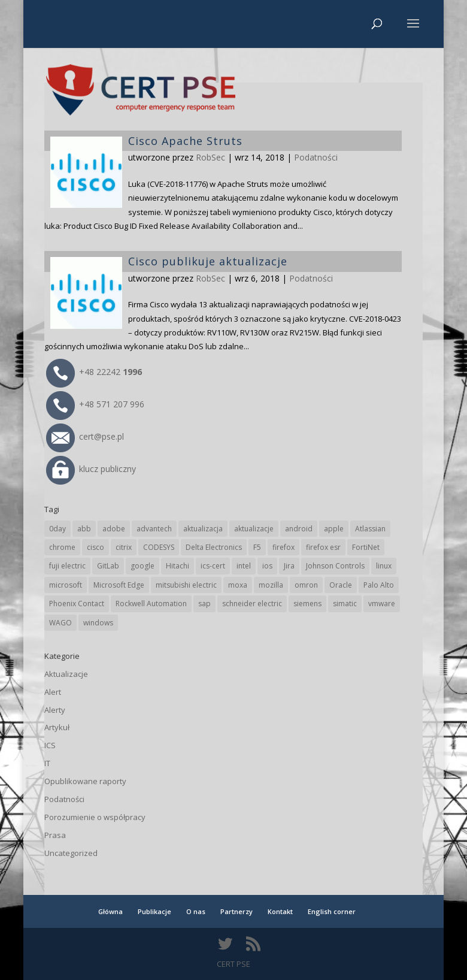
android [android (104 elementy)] (299, 529)
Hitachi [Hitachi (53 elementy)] (178, 566)
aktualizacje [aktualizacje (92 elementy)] (254, 529)
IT (47, 763)
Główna (110, 911)
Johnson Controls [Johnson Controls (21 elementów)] (335, 566)
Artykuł (57, 727)
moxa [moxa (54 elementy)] (238, 585)
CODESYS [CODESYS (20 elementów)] (159, 547)
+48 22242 (94, 372)
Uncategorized (71, 853)
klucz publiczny (91, 469)
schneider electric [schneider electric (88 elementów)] (252, 604)
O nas (196, 911)
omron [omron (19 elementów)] (306, 585)
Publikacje (154, 911)
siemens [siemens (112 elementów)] (307, 604)
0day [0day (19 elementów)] (57, 529)
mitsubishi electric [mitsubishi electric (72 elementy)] (186, 585)
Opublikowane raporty (85, 781)
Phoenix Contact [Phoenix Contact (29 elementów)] (77, 604)
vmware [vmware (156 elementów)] (382, 604)
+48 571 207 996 (95, 404)
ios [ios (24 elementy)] (267, 566)
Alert (53, 692)
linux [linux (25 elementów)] (384, 566)
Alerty (55, 710)
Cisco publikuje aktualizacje (208, 261)
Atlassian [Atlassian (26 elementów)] (370, 529)
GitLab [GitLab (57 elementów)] (108, 566)
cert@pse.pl (85, 436)
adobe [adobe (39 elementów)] (114, 529)
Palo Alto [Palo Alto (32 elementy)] (379, 585)
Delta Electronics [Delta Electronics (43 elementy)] (214, 547)
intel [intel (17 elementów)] (244, 566)
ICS (50, 745)
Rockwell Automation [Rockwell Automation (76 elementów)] (151, 604)
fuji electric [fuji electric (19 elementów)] (67, 566)
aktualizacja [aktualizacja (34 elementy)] (203, 529)
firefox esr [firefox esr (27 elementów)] (323, 547)
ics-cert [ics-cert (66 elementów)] (213, 566)
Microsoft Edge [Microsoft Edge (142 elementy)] (119, 585)
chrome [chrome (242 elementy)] (62, 547)
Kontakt (280, 911)
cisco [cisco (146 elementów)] (95, 547)
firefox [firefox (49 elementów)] (283, 547)
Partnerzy (236, 911)
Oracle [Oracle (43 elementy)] (341, 585)
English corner (332, 911)
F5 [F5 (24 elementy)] (257, 547)
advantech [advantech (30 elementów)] (154, 529)
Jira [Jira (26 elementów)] (289, 566)
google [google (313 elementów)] (142, 566)
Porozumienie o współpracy (95, 817)
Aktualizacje (66, 674)
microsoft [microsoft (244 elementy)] (66, 585)
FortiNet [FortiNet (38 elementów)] (366, 547)
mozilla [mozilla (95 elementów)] (271, 585)
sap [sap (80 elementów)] (204, 604)
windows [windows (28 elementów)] (98, 623)
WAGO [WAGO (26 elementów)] (60, 623)
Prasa (55, 835)
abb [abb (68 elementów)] (84, 529)
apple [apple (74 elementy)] (334, 529)
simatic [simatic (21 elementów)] (345, 604)
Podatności (311, 278)
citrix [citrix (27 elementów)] (124, 547)
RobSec (210, 278)
